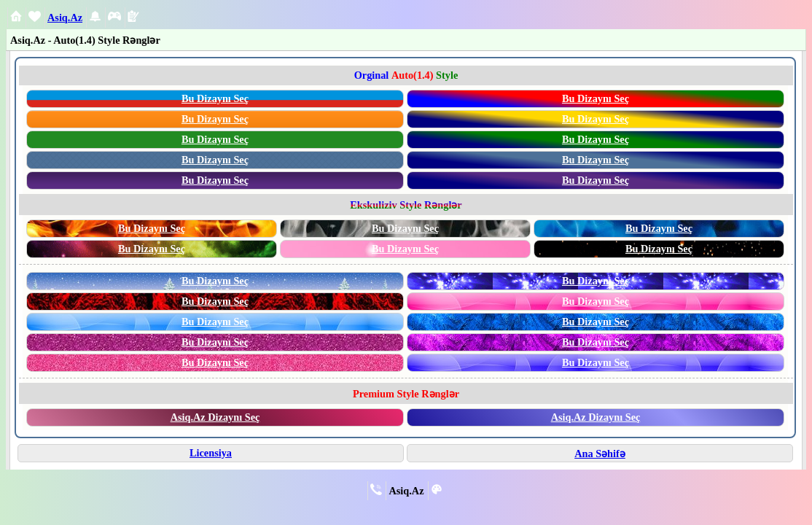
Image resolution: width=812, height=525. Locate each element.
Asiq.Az (65, 17)
